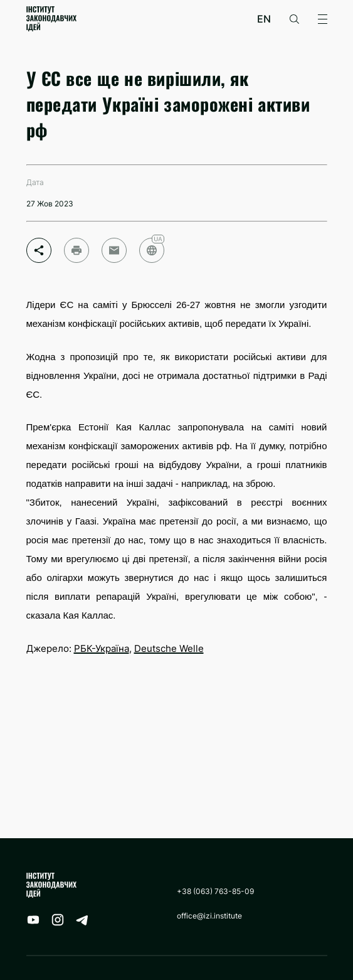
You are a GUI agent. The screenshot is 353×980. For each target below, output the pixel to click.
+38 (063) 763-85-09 (215, 891)
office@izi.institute (209, 916)
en (264, 19)
